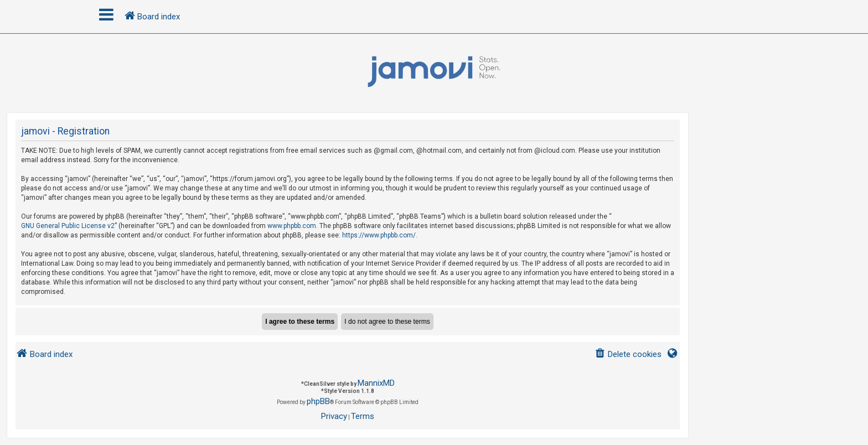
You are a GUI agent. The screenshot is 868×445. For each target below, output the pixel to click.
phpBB (318, 401)
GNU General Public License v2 (68, 226)
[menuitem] (628, 355)
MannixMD (376, 383)
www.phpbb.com (292, 226)
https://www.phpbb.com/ (379, 235)
